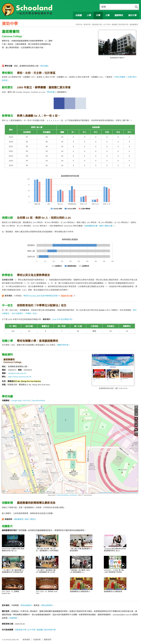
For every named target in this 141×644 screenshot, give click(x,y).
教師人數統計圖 (106, 226)
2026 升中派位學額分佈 (62, 319)
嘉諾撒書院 (134, 25)
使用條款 (26, 640)
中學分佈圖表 (120, 77)
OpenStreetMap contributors (67, 495)
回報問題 (13, 618)
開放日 (33, 519)
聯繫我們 (48, 640)
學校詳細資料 (26, 605)
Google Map (16, 400)
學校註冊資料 (47, 605)
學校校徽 (51, 92)
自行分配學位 (17, 313)
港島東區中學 (97, 25)
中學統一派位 (31, 313)
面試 (27, 519)
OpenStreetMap (38, 400)
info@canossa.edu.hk (17, 373)
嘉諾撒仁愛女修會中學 (120, 25)
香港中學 (87, 25)
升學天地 (79, 25)
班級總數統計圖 (91, 226)
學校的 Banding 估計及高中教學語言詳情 (40, 296)
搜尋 (104, 7)
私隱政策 (37, 640)
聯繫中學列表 (63, 345)
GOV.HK (27, 400)
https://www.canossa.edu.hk (20, 377)
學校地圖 (44, 66)
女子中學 (107, 25)
